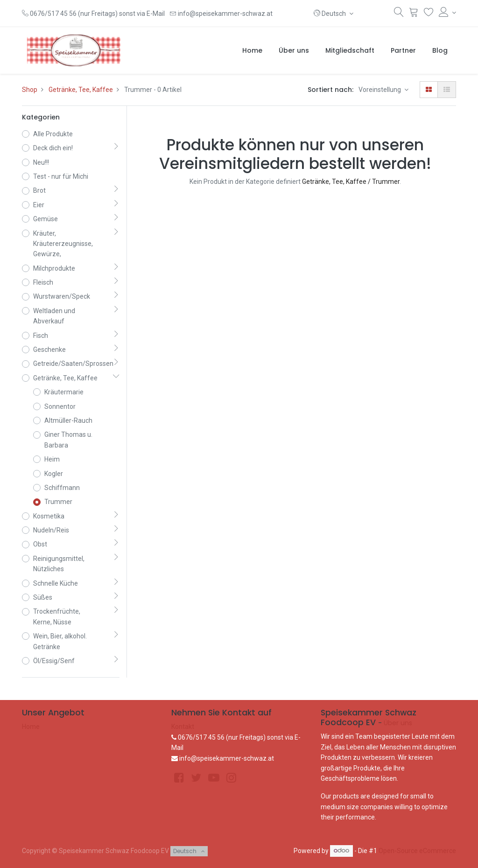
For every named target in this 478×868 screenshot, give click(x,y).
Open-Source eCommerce (417, 850)
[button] (334, 14)
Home (31, 727)
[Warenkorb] (414, 14)
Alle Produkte (53, 134)
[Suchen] (399, 14)
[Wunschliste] (429, 14)
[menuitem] (252, 50)
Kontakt (183, 727)
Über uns (398, 723)
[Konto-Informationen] (447, 13)
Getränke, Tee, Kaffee (81, 90)
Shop (30, 90)
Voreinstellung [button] (380, 90)
